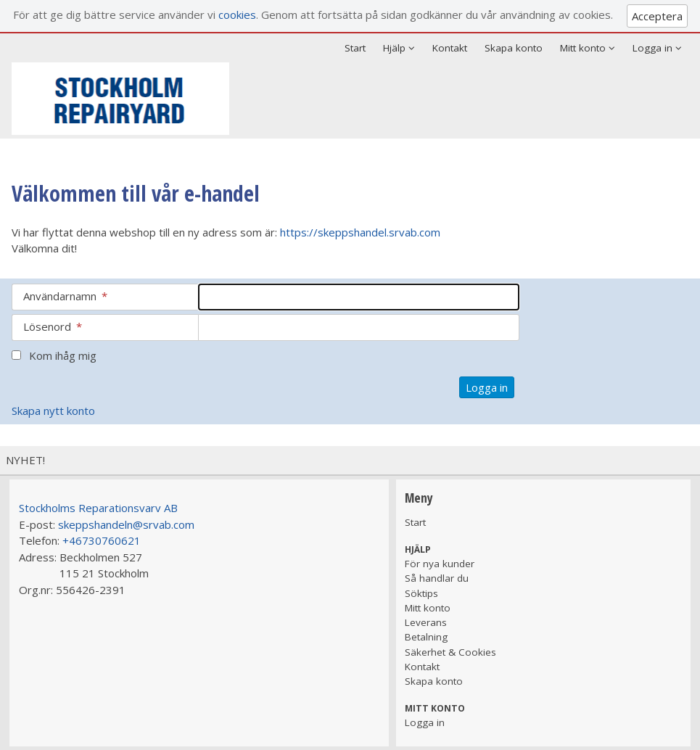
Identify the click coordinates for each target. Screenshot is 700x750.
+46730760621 (102, 540)
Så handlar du (437, 578)
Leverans (426, 622)
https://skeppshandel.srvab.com (360, 232)
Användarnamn (65, 296)
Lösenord (53, 326)
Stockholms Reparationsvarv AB (98, 508)
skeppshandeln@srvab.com (126, 524)
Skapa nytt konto (53, 411)
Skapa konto (514, 48)
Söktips (421, 593)
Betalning (426, 637)
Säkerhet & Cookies (450, 652)
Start (355, 48)
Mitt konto (428, 608)
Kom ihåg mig (63, 355)
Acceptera (657, 16)
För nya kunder (440, 564)
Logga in (425, 722)
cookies (237, 15)
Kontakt (450, 48)
